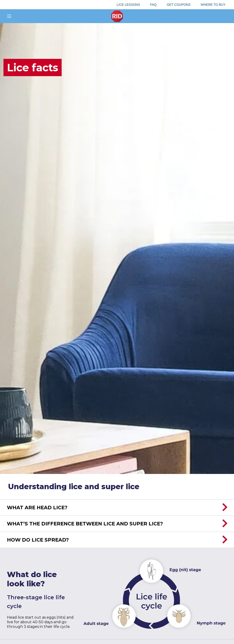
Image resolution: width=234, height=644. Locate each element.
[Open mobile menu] (9, 16)
